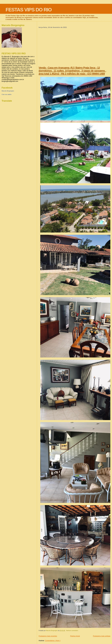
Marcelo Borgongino (8, 91)
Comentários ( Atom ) (53, 641)
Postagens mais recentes (48, 636)
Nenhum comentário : (73, 631)
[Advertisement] (74, 47)
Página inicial (75, 636)
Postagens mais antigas (102, 636)
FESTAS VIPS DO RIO (29, 10)
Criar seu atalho (7, 94)
